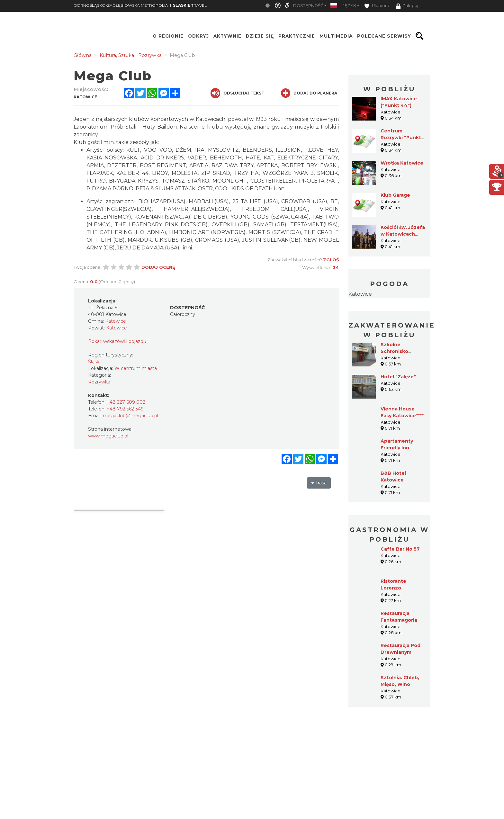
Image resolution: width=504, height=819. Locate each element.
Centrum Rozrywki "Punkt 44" (401, 138)
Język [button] (349, 6)
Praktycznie (297, 36)
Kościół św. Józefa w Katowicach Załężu (403, 234)
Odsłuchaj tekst (237, 93)
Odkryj (198, 36)
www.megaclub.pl (108, 436)
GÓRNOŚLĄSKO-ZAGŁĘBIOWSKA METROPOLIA (121, 5)
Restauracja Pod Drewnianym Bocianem (401, 652)
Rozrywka (99, 382)
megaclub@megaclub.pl (130, 416)
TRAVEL (190, 5)
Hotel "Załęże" (398, 377)
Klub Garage (395, 195)
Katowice (360, 294)
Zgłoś (331, 260)
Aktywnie (227, 36)
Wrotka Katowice (402, 163)
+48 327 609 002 (126, 402)
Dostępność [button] (308, 6)
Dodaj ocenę (158, 267)
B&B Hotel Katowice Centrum (393, 480)
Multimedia (336, 36)
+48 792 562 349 (125, 409)
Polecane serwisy (384, 36)
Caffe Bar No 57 (400, 549)
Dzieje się (260, 36)
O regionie (168, 36)
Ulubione (377, 6)
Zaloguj (407, 6)
